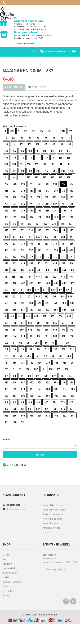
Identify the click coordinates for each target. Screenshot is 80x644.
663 (38, 329)
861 (71, 382)
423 (15, 263)
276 (23, 204)
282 (55, 204)
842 (6, 382)
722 (30, 349)
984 (73, 415)
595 (56, 310)
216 (52, 177)
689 (55, 336)
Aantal (6, 439)
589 (31, 310)
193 (52, 164)
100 (26, 131)
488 (48, 283)
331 (14, 230)
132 (22, 144)
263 (55, 197)
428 (23, 263)
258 (15, 197)
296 (48, 210)
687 (47, 336)
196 (6, 171)
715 (6, 349)
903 (40, 396)
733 (72, 349)
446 (31, 270)
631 (44, 316)
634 (61, 316)
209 (71, 171)
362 (21, 237)
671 (63, 329)
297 (56, 210)
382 (47, 243)
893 (15, 396)
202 (38, 171)
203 (46, 171)
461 (13, 276)
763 (69, 356)
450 (48, 270)
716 (14, 349)
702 (37, 343)
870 (23, 389)
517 (45, 290)
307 (31, 217)
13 (69, 138)
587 (23, 310)
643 (30, 323)
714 (68, 343)
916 (30, 402)
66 (14, 329)
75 (21, 356)
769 (31, 362)
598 (72, 310)
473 (63, 276)
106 (34, 131)
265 (71, 197)
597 (64, 310)
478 (6, 283)
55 (62, 296)
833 (62, 376)
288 (15, 210)
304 (23, 217)
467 (38, 276)
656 (63, 323)
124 (21, 138)
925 (63, 402)
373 (15, 243)
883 (48, 389)
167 (69, 151)
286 (6, 210)
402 (6, 257)
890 (6, 396)
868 (6, 389)
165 (61, 151)
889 (73, 389)
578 (55, 303)
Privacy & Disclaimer (52, 519)
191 (37, 164)
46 (6, 276)
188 (6, 164)
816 (67, 369)
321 (37, 224)
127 (45, 138)
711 (60, 343)
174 (22, 157)
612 (20, 316)
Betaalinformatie (50, 523)
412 (31, 257)
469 (46, 276)
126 (37, 138)
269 (6, 204)
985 (6, 422)
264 (63, 197)
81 (43, 369)
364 (30, 237)
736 (6, 356)
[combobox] (40, 445)
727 (47, 349)
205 (55, 171)
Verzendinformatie (51, 528)
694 (63, 336)
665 (47, 329)
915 (22, 402)
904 (48, 396)
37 (71, 237)
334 (31, 230)
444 (23, 270)
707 (45, 343)
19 (21, 164)
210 (13, 177)
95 (71, 409)
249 (56, 191)
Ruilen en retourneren (53, 514)
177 (38, 157)
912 (72, 396)
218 (60, 177)
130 (6, 144)
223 (15, 184)
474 (71, 276)
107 (41, 131)
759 (45, 356)
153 (69, 144)
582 (72, 303)
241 (31, 191)
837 (71, 376)
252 (71, 191)
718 (22, 349)
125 (29, 138)
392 (31, 250)
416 (55, 257)
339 (48, 230)
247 (48, 191)
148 (53, 144)
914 (14, 402)
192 (44, 164)
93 (22, 409)
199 (30, 171)
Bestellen (40, 454)
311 (64, 217)
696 (72, 336)
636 (6, 323)
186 (69, 157)
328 (6, 230)
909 (56, 396)
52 (60, 290)
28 (39, 204)
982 (65, 415)
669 (55, 329)
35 (64, 230)
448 (39, 270)
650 (47, 323)
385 (72, 243)
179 (46, 157)
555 (6, 303)
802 (36, 369)
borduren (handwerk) (12, 582)
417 (63, 257)
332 (23, 230)
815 (59, 369)
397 (48, 250)
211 (21, 177)
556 (15, 303)
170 (14, 157)
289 (23, 210)
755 (29, 356)
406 (23, 257)
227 (40, 184)
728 (55, 349)
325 (62, 224)
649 (38, 323)
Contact (46, 532)
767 (23, 362)
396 (39, 250)
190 (29, 164)
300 (6, 217)
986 (15, 422)
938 (55, 409)
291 (31, 210)
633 (52, 316)
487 (40, 283)
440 (72, 263)
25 (64, 191)
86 (64, 382)
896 (31, 396)
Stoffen (6, 555)
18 (53, 157)
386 (6, 250)
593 (48, 310)
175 (30, 157)
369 (63, 237)
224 (23, 184)
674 (15, 336)
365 (38, 237)
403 (15, 257)
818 (14, 376)
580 (64, 303)
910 (64, 396)
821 (29, 376)
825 (46, 376)
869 (15, 389)
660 (22, 329)
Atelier (5, 586)
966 (23, 415)
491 (56, 283)
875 (31, 389)
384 (63, 243)
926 (71, 402)
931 (30, 409)
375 (23, 243)
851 (39, 382)
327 (71, 224)
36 (14, 237)
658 (72, 323)
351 (6, 237)
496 (6, 290)
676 (23, 336)
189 (14, 164)
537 (30, 296)
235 (6, 191)
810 (51, 369)
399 (56, 250)
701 (29, 343)
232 (63, 184)
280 (47, 204)
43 (39, 263)
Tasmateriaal (9, 568)
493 (64, 283)
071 (12, 131)
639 (15, 323)
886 (56, 389)
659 (6, 329)
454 (64, 270)
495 (72, 283)
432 (47, 263)
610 (12, 316)
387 (15, 250)
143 (45, 144)
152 (61, 144)
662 (30, 329)
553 (70, 296)
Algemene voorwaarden (54, 510)
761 (61, 356)
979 (56, 415)
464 (30, 276)
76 (53, 356)
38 (39, 243)
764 (6, 362)
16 (37, 151)
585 (6, 310)
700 (21, 343)
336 (39, 230)
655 (55, 323)
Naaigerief (7, 564)
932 (38, 409)
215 (44, 177)
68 (31, 336)
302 (15, 217)
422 (6, 263)
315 (6, 224)
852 (48, 382)
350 (71, 230)
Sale (5, 559)
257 (6, 197)
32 (22, 224)
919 (38, 402)
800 (28, 369)
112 (71, 131)
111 (63, 131)
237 (15, 191)
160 (45, 151)
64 (22, 323)
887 (65, 389)
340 (56, 230)
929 (15, 409)
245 (39, 191)
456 (72, 270)
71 (53, 343)
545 (55, 296)
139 (30, 144)
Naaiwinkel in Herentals (53, 505)
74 (14, 356)
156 (22, 151)
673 (6, 336)
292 (39, 210)
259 (23, 197)
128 (53, 138)
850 (31, 382)
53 (14, 296)
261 (38, 197)
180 (61, 157)
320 (29, 224)
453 (56, 270)
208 (63, 171)
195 (68, 164)
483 (31, 283)
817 (6, 376)
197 (14, 171)
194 (60, 164)
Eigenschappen (37, 87)
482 (23, 283)
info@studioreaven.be (14, 509)
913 (6, 402)
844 (15, 382)
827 (54, 376)
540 (38, 296)
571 (39, 303)
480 (15, 283)
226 (31, 184)
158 (30, 151)
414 (39, 257)
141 (37, 144)
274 (15, 204)
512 (37, 290)
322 (46, 224)
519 (53, 290)
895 (23, 396)
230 (55, 184)
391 (23, 250)
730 (63, 349)
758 (37, 356)
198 (22, 171)
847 (23, 382)
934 (46, 409)
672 (71, 329)
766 (15, 362)
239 (23, 191)
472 (55, 276)
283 (63, 204)
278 (31, 204)
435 (55, 263)
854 (56, 382)
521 (68, 290)
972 (48, 415)
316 (14, 224)
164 (53, 151)
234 (72, 184)
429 (31, 263)
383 (55, 243)
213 (28, 177)
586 (15, 310)
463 (21, 276)
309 (48, 217)
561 (23, 303)
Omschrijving (14, 87)
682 (38, 336)
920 (46, 402)
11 (57, 131)
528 (6, 296)
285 (72, 204)
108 (49, 131)
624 (36, 316)
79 (72, 362)
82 (22, 376)
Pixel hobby (8, 591)
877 (40, 389)
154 (6, 151)
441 (6, 270)
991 (23, 422)
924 (54, 402)
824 (37, 376)
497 (15, 290)
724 (39, 349)
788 (65, 362)
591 (39, 310)
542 (46, 296)
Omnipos (53, 615)
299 (64, 210)
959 (6, 415)
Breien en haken (10, 573)
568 (31, 303)
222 (6, 184)
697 (6, 343)
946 (63, 409)
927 (6, 409)
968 (40, 415)
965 (15, 415)
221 (68, 177)
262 (46, 197)
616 (28, 316)
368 (55, 237)
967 (31, 415)
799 (6, 369)
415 (47, 257)
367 (46, 237)
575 (47, 303)
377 (31, 243)
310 (56, 217)
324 (54, 224)
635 (69, 316)
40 (64, 250)
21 (6, 177)
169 (6, 157)
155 (14, 151)
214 (36, 177)
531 (22, 296)
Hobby (6, 596)
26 (31, 197)
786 (56, 362)
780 (48, 362)
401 (71, 250)
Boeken (6, 577)
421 (71, 257)
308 (40, 217)
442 (14, 270)
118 (6, 138)
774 (40, 362)
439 (63, 263)
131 (14, 144)
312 (72, 217)
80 (20, 369)
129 (61, 138)
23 (47, 184)
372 (6, 243)
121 (14, 138)
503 (29, 290)
